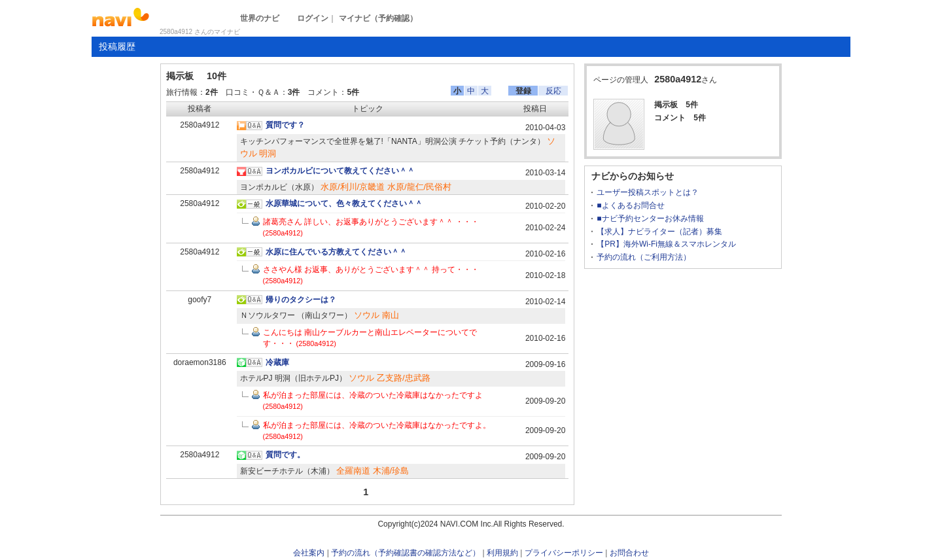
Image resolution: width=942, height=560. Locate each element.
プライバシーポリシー (564, 553)
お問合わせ (629, 553)
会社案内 (309, 553)
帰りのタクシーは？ (301, 300)
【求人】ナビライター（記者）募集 (659, 232)
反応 (553, 91)
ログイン (313, 18)
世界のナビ (260, 18)
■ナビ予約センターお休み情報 (650, 219)
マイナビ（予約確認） (378, 18)
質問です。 (285, 455)
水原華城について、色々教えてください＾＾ (344, 203)
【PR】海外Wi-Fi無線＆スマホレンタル (666, 244)
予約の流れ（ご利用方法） (644, 257)
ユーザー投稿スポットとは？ (648, 192)
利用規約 (502, 553)
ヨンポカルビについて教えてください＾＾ (340, 171)
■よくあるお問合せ (630, 205)
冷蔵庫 (277, 362)
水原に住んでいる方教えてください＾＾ (336, 252)
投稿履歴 (117, 46)
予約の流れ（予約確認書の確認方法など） (406, 553)
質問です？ (285, 125)
